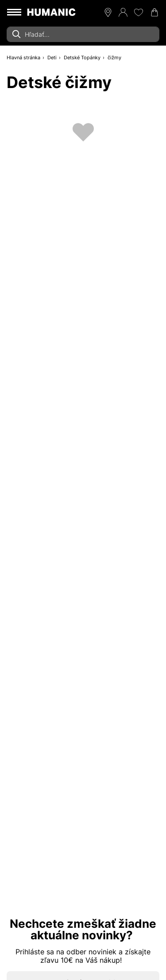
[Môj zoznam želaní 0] (139, 12)
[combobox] (83, 34)
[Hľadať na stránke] (83, 34)
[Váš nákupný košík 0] (154, 12)
